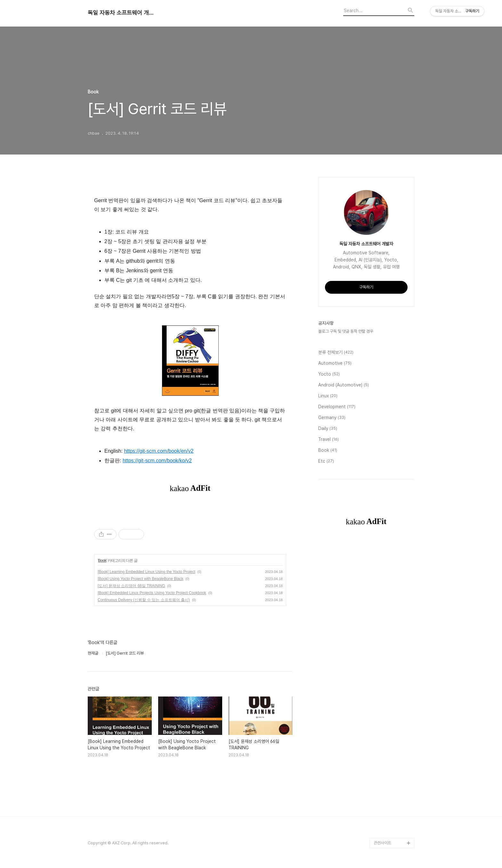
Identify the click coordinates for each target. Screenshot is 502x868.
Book (102, 561)
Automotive (335, 363)
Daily (328, 429)
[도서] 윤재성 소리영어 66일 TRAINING (131, 586)
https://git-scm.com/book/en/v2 (159, 451)
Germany (332, 418)
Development (337, 407)
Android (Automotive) (344, 385)
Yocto (329, 374)
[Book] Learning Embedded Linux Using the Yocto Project (146, 572)
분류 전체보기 (336, 353)
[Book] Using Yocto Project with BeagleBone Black (141, 579)
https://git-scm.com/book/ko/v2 (157, 461)
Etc (326, 461)
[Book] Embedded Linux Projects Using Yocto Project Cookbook (152, 593)
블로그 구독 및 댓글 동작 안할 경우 (346, 331)
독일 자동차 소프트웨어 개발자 (123, 13)
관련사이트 (382, 843)
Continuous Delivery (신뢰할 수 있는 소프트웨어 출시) (144, 600)
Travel (328, 440)
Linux (328, 396)
